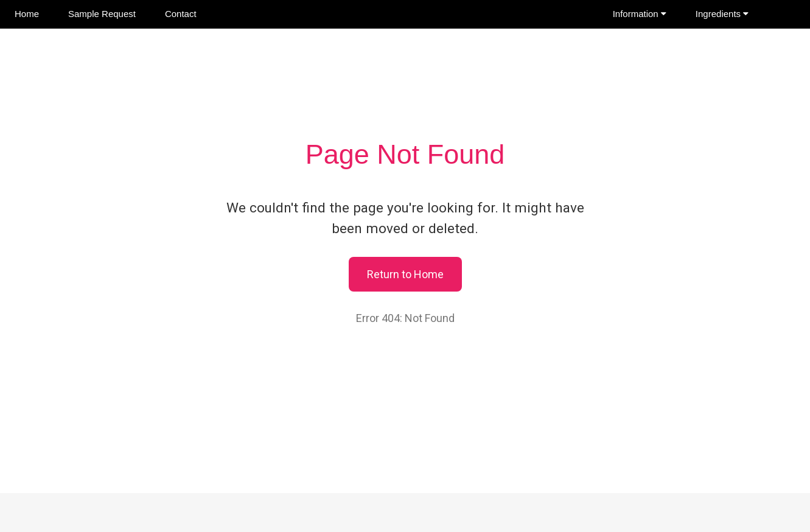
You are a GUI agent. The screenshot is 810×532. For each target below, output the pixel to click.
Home (27, 14)
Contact (181, 14)
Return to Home (405, 274)
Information (640, 14)
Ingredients (722, 14)
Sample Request (102, 14)
